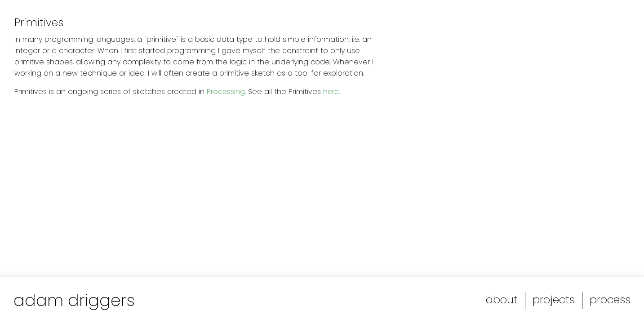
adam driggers (74, 300)
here (331, 92)
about (502, 299)
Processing (226, 92)
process (610, 299)
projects (554, 299)
